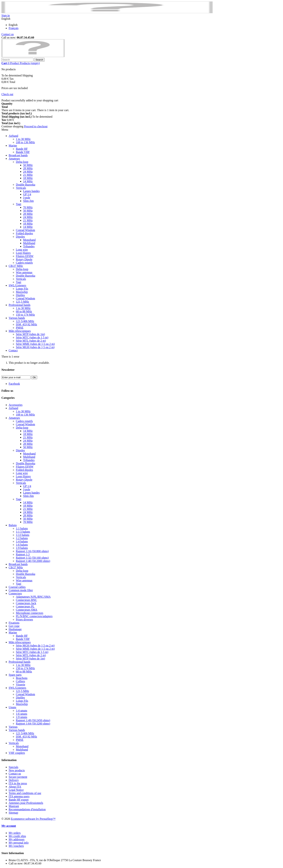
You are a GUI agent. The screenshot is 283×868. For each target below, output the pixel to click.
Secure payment (18, 777)
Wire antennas (24, 272)
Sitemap (13, 813)
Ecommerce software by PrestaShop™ (33, 819)
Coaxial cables (17, 587)
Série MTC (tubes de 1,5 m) (32, 337)
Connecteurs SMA (27, 610)
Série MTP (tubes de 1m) (30, 334)
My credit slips (17, 836)
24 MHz (28, 172)
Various (13, 727)
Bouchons (22, 678)
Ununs (12, 707)
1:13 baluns (23, 535)
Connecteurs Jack (26, 603)
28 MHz (28, 168)
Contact (13, 350)
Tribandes (29, 246)
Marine (13, 146)
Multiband (29, 243)
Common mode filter (21, 590)
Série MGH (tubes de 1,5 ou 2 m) (35, 347)
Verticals (21, 188)
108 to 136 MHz (25, 142)
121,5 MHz (22, 302)
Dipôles (20, 295)
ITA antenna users (19, 796)
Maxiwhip (22, 292)
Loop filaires (23, 253)
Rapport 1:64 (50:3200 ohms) (33, 724)
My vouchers (16, 846)
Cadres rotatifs (24, 263)
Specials (13, 767)
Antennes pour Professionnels (26, 803)
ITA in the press (18, 783)
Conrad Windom (25, 230)
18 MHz (28, 178)
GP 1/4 (27, 194)
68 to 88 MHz (24, 311)
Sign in (6, 15)
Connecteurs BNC (26, 600)
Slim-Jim (28, 201)
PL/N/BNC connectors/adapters (34, 616)
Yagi (19, 204)
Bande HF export (19, 800)
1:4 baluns (22, 541)
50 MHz (28, 165)
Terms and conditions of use (25, 793)
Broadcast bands (18, 155)
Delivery (14, 780)
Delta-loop (22, 162)
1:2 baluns (22, 538)
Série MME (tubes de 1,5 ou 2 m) (35, 344)
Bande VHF (23, 152)
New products (17, 770)
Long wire (22, 250)
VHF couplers (17, 753)
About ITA (15, 787)
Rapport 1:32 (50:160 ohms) (32, 558)
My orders (15, 833)
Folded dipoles (24, 233)
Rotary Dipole (24, 259)
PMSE (20, 328)
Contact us (8, 34)
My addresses (17, 839)
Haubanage (15, 629)
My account (9, 826)
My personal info (19, 843)
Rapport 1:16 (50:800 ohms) (32, 551)
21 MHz (28, 175)
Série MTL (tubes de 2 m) (31, 341)
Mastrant (14, 806)
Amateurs (14, 159)
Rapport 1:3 (23, 554)
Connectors (15, 593)
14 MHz (28, 181)
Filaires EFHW (25, 256)
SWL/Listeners (17, 285)
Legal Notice (16, 790)
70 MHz (28, 207)
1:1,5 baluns (23, 532)
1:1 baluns (22, 528)
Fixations (14, 623)
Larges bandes (31, 191)
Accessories (16, 405)
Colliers (20, 681)
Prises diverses (24, 619)
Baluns (13, 525)
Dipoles (20, 237)
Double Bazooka (26, 185)
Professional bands (19, 305)
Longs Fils (22, 289)
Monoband (29, 240)
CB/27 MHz (16, 266)
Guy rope (14, 626)
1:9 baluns (22, 548)
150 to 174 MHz (25, 315)
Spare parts (15, 675)
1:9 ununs (22, 717)
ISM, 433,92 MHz (26, 324)
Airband (13, 136)
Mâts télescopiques (20, 331)
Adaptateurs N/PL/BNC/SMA (33, 597)
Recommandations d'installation (27, 809)
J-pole (27, 198)
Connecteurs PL (25, 606)
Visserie (20, 685)
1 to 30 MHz (23, 139)
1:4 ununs (22, 711)
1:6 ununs (22, 714)
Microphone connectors (30, 613)
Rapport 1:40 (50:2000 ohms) (33, 561)
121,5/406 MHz (25, 321)
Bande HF (22, 149)
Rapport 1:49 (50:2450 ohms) (33, 720)
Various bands (17, 318)
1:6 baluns (22, 545)
